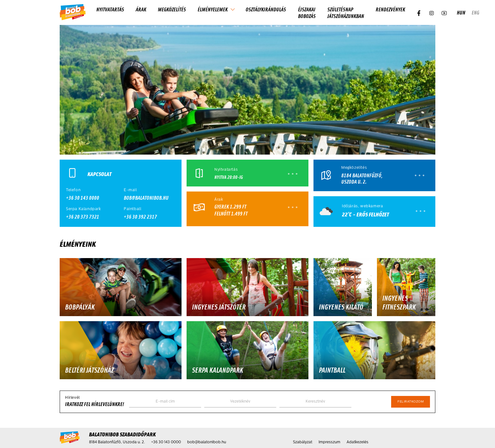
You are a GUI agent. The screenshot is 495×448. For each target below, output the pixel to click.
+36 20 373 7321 (83, 216)
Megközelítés (172, 9)
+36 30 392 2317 (140, 216)
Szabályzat (303, 442)
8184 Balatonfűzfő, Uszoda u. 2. (362, 178)
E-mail (130, 190)
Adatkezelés (358, 442)
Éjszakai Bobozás (307, 12)
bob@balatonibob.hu (146, 197)
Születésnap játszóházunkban (346, 12)
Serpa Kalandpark (83, 209)
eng (475, 12)
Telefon (73, 190)
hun (461, 12)
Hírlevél (72, 398)
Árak (141, 9)
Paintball (132, 209)
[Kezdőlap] (73, 12)
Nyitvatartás (110, 9)
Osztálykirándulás (266, 9)
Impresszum (329, 442)
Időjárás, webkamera (362, 206)
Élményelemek (213, 9)
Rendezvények (390, 9)
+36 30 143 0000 (83, 197)
